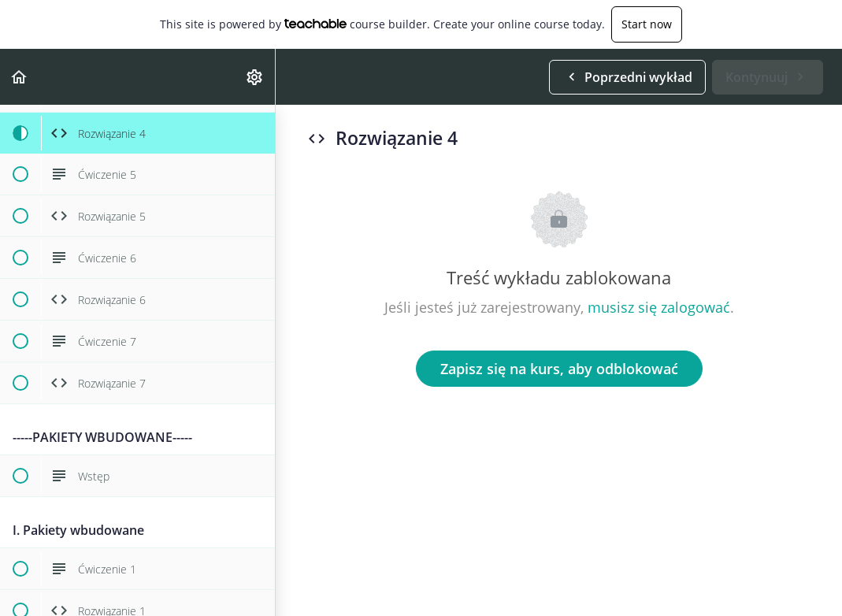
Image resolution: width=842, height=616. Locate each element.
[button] (20, 77)
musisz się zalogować (659, 307)
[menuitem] (255, 77)
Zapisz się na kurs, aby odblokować (559, 369)
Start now (647, 24)
